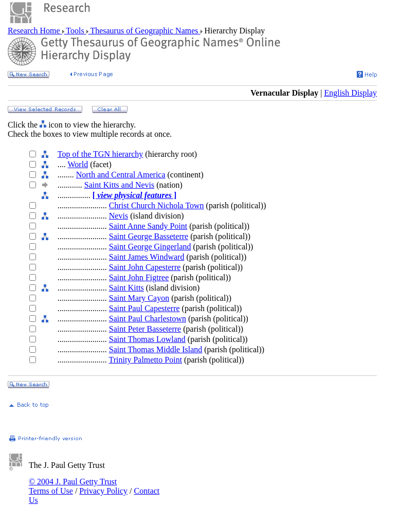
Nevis (118, 216)
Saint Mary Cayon (139, 298)
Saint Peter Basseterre (145, 329)
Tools (75, 31)
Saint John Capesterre (145, 267)
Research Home (35, 31)
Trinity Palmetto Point (146, 360)
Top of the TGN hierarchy (101, 154)
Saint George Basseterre (149, 236)
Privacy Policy (103, 491)
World (78, 164)
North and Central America (121, 175)
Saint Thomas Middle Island (156, 349)
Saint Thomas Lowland (147, 339)
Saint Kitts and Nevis (119, 185)
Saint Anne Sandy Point (148, 226)
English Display (350, 93)
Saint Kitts (126, 288)
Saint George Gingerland (150, 247)
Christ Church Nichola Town (157, 205)
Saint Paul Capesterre (144, 308)
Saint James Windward (147, 257)
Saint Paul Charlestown (148, 319)
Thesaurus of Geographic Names (144, 31)
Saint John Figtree (139, 277)
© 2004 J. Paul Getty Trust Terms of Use (73, 486)
